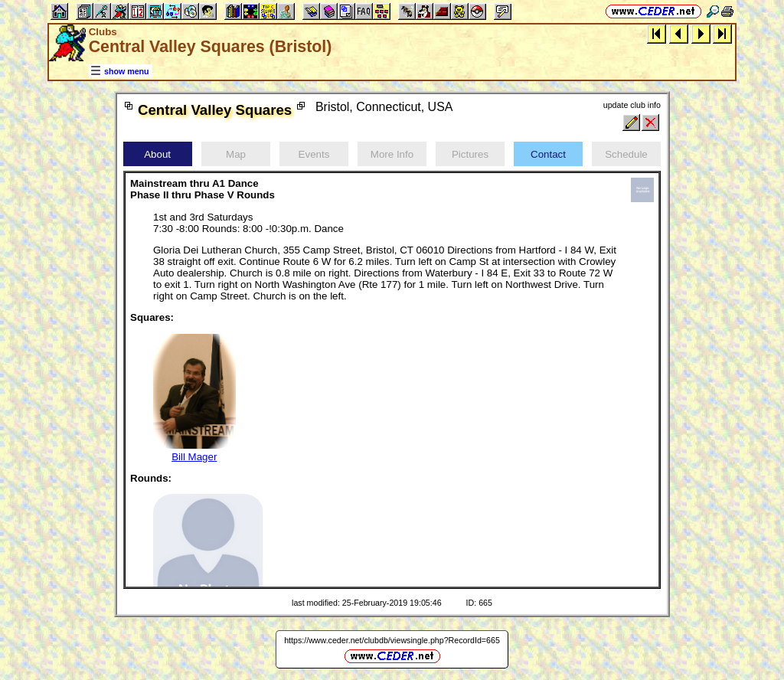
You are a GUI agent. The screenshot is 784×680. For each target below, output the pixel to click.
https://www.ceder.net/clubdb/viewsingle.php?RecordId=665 (392, 640)
